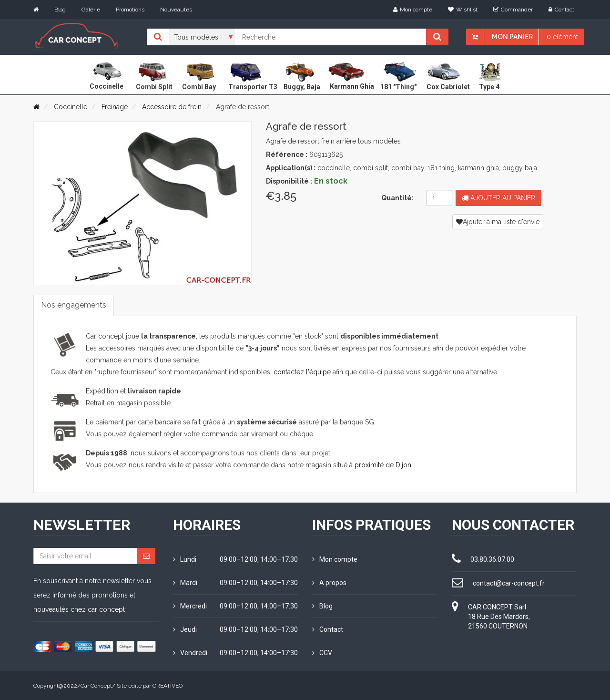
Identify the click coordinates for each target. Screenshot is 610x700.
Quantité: (397, 198)
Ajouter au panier (498, 198)
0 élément (562, 37)
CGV (322, 653)
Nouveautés (176, 10)
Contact (561, 10)
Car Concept (96, 686)
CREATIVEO (168, 686)
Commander (513, 10)
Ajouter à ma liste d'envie (498, 222)
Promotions (130, 10)
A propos (329, 583)
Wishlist (463, 10)
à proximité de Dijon (380, 465)
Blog (60, 10)
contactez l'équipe (302, 372)
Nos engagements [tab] (74, 305)
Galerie (91, 10)
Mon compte (413, 10)
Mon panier (512, 37)
